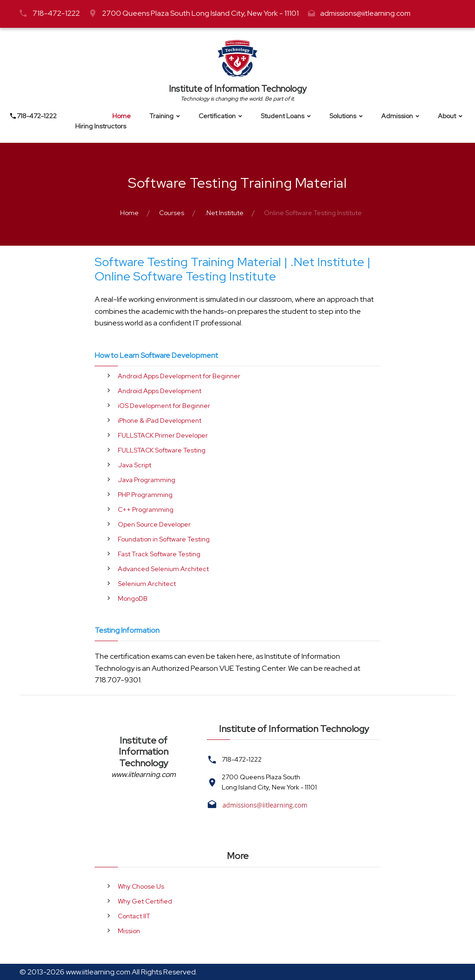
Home (122, 116)
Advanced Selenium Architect (163, 569)
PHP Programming (145, 495)
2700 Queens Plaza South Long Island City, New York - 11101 (200, 13)
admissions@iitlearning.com (365, 13)
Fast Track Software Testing (159, 554)
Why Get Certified (145, 901)
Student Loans (282, 116)
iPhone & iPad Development (160, 420)
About (447, 116)
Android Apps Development (160, 391)
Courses (172, 213)
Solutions (343, 116)
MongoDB (133, 598)
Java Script (135, 465)
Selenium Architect (147, 584)
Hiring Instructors (101, 126)
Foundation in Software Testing (164, 539)
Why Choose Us (141, 886)
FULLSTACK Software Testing (162, 450)
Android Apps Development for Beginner (179, 376)
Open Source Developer (154, 524)
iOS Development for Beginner (164, 406)
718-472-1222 (56, 13)
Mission (129, 931)
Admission (397, 116)
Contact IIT (134, 916)
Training (161, 116)
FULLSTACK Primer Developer (163, 435)
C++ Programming (146, 509)
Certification (217, 116)
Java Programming (147, 480)
